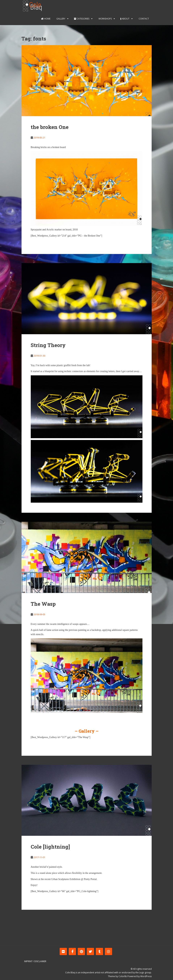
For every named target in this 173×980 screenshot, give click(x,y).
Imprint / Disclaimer (35, 961)
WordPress (146, 976)
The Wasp (43, 604)
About (125, 19)
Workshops (105, 19)
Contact (144, 19)
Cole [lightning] (50, 847)
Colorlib (123, 976)
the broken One (50, 127)
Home (46, 19)
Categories (82, 19)
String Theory (48, 345)
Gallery (61, 19)
